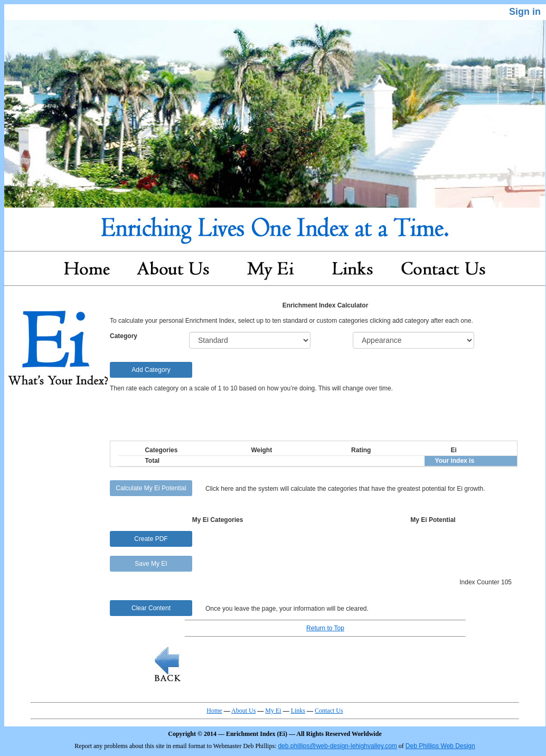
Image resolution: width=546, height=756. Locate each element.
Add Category (151, 370)
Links (298, 711)
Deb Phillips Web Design (440, 746)
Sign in (525, 12)
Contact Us (329, 711)
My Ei (273, 711)
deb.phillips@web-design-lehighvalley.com (337, 746)
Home (214, 711)
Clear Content (151, 608)
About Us (243, 711)
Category (124, 336)
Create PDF (151, 539)
